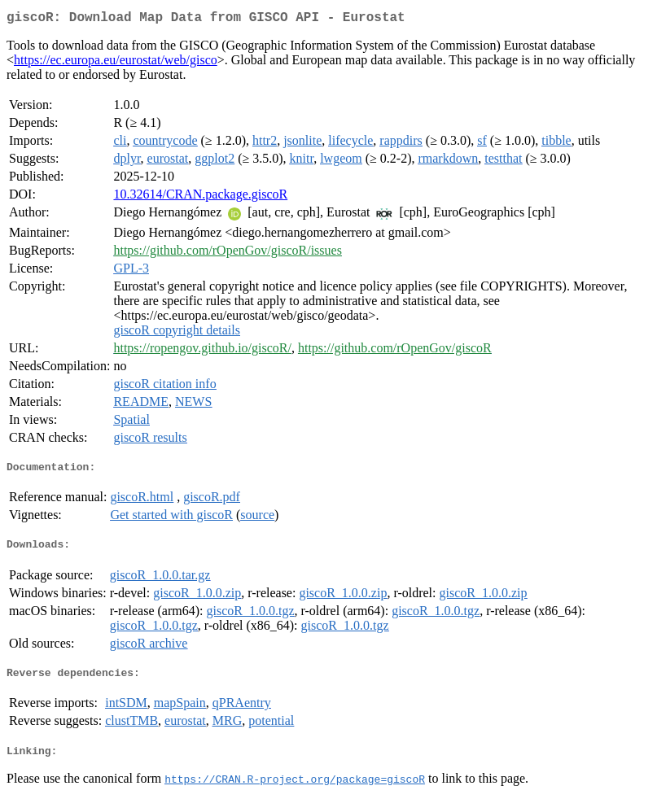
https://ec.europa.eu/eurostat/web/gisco (116, 63)
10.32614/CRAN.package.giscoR (200, 197)
